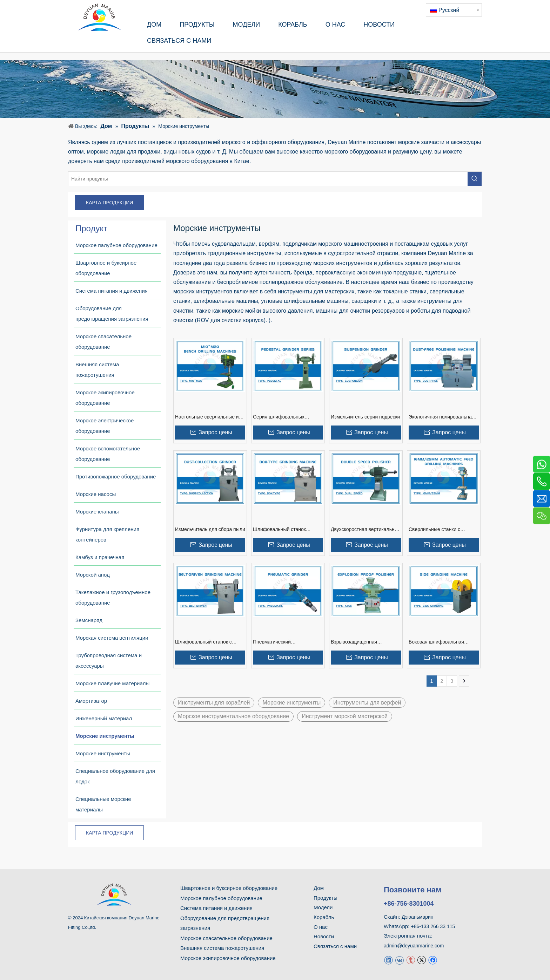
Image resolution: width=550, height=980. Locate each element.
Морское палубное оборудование (221, 898)
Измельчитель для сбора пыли (210, 529)
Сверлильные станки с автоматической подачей (437, 530)
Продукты (326, 898)
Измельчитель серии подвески (365, 417)
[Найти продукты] (268, 179)
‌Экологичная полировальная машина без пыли (441, 417)
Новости (324, 936)
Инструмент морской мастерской (345, 716)
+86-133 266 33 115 (433, 926)
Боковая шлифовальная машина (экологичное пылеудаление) (436, 642)
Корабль (324, 917)
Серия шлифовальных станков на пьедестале (279, 417)
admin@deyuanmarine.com (414, 946)
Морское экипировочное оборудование (228, 958)
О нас (321, 927)
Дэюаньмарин (418, 917)
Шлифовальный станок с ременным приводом (203, 642)
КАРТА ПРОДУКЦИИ (109, 203)
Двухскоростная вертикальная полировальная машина (365, 530)
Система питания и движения (216, 908)
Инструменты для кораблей (214, 703)
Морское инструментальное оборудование (233, 716)
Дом (319, 888)
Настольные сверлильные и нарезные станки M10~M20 (207, 417)
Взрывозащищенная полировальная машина (358, 642)
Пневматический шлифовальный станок (279, 642)
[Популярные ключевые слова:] (475, 179)
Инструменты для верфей (367, 703)
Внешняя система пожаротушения (222, 948)
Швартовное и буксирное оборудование (229, 888)
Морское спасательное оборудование (226, 938)
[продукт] (275, 89)
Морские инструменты (291, 703)
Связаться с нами (335, 946)
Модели (323, 907)
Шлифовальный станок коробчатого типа (279, 530)
